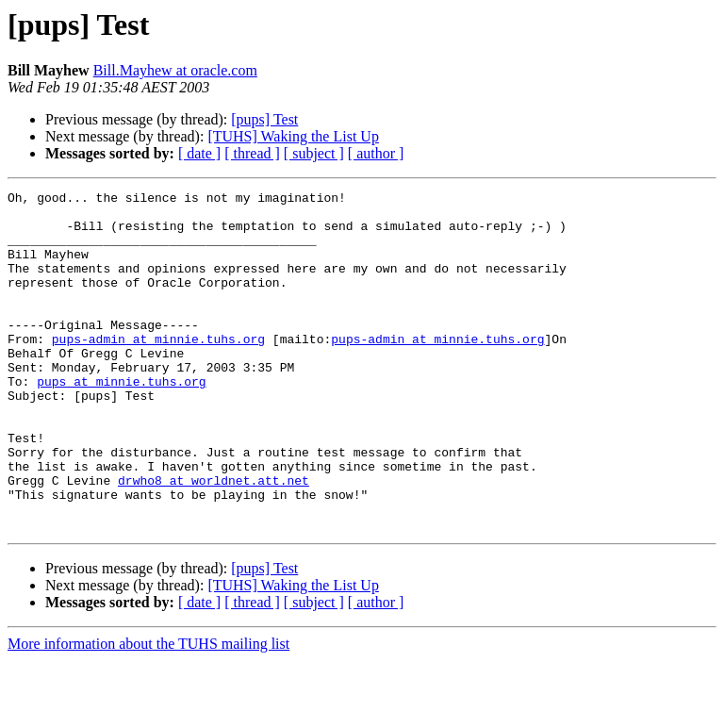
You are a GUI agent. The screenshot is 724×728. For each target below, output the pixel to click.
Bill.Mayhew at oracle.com (175, 70)
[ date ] (199, 153)
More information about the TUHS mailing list (148, 711)
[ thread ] (252, 153)
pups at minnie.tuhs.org (121, 421)
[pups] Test (264, 119)
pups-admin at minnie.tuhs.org (158, 370)
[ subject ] (314, 153)
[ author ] (376, 153)
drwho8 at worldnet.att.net (214, 539)
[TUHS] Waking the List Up (293, 136)
